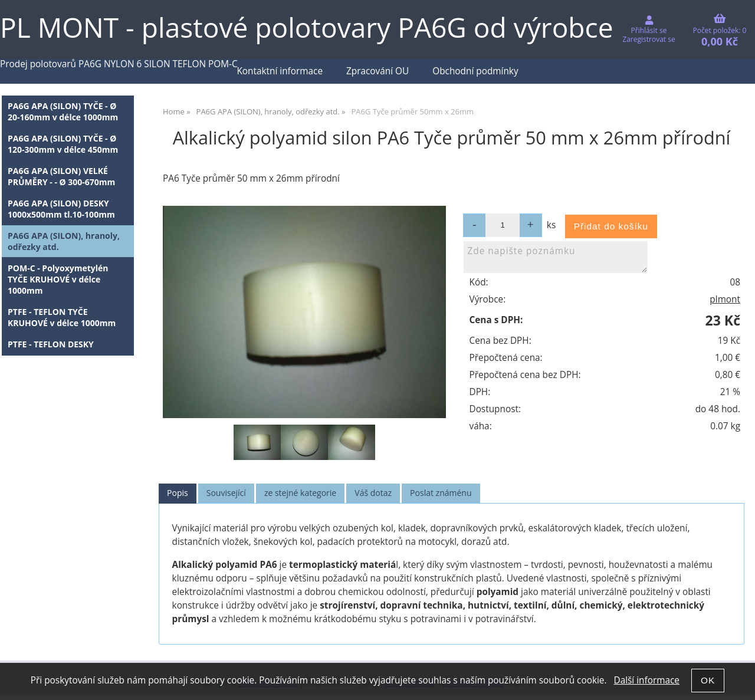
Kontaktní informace (280, 71)
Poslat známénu (441, 493)
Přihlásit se (649, 30)
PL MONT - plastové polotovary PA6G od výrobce (307, 27)
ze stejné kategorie (300, 493)
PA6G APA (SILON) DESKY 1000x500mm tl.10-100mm (61, 209)
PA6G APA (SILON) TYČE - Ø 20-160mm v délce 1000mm (63, 111)
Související (226, 493)
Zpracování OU (377, 71)
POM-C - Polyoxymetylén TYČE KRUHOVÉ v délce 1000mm (58, 279)
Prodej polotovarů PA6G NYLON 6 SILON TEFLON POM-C (119, 64)
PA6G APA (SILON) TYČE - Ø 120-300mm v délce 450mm (63, 144)
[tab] (178, 493)
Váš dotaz (373, 493)
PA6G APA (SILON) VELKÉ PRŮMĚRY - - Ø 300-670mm (61, 176)
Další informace (646, 680)
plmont (725, 299)
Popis (178, 493)
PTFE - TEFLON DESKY (51, 344)
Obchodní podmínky (475, 71)
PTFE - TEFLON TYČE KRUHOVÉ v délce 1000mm (62, 317)
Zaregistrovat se (649, 39)
